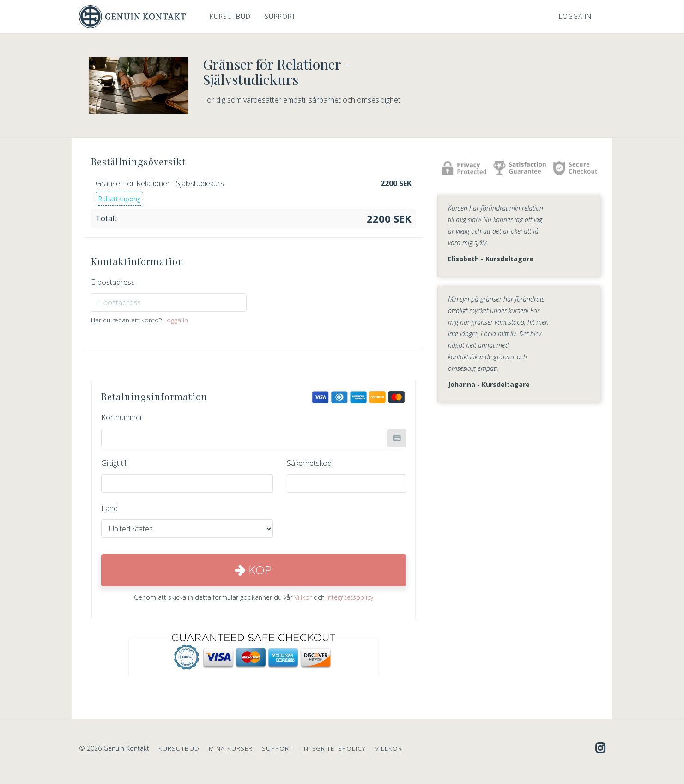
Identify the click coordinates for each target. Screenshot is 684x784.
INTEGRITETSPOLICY (334, 748)
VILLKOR (389, 748)
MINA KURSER (231, 748)
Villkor (303, 597)
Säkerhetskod (309, 463)
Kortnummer (122, 417)
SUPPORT (280, 16)
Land (109, 508)
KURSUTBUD (230, 16)
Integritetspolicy (350, 597)
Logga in (575, 16)
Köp (253, 570)
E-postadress (113, 282)
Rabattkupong (119, 199)
